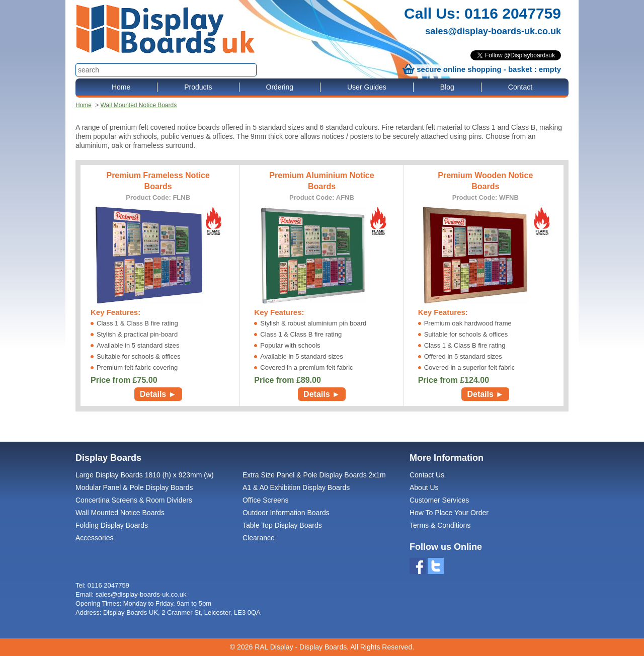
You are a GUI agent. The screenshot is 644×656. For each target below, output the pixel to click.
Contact (520, 87)
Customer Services (439, 500)
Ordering (280, 87)
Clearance (259, 538)
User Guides (367, 87)
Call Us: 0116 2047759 (482, 13)
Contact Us (427, 475)
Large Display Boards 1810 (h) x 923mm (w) (145, 475)
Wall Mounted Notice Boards (139, 105)
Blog (447, 87)
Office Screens (266, 500)
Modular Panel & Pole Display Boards (134, 487)
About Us (424, 487)
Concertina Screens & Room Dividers (134, 500)
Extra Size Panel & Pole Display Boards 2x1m (314, 475)
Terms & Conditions (440, 525)
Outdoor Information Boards (286, 513)
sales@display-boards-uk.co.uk (493, 31)
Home (121, 87)
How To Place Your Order (449, 513)
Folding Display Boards (112, 525)
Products (198, 87)
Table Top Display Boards (282, 525)
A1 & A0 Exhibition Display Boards (296, 487)
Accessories (94, 538)
